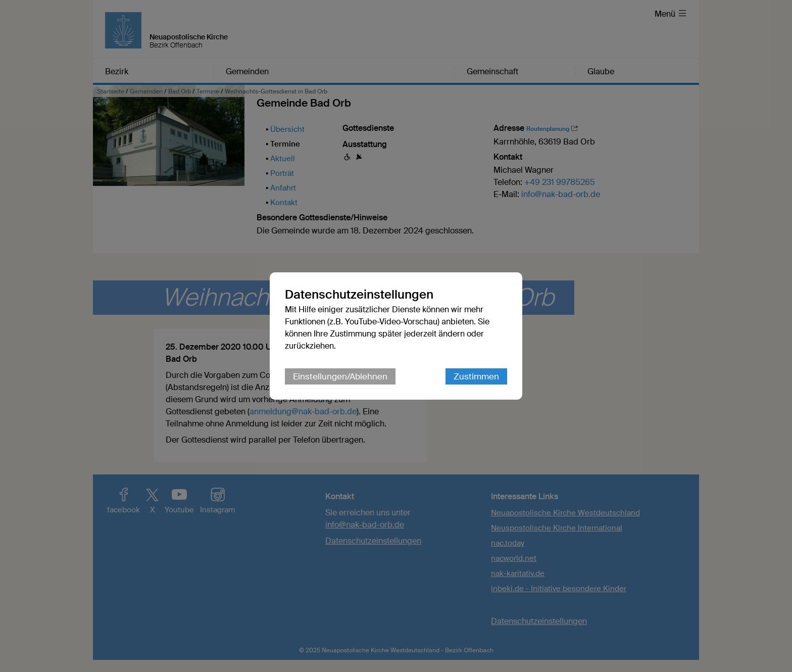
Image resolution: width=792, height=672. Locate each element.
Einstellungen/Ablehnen (340, 376)
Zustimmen (476, 376)
